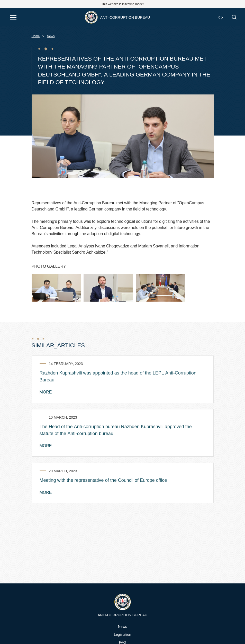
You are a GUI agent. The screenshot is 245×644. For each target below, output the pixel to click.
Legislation (122, 634)
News (51, 36)
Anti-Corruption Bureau (125, 17)
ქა (221, 17)
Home (36, 36)
